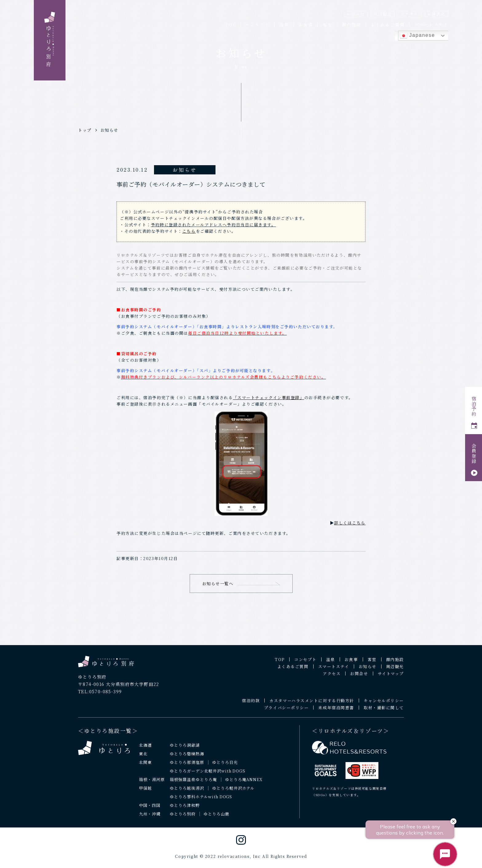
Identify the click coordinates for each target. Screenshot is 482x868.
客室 (327, 25)
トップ (85, 130)
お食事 (306, 25)
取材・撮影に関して (384, 711)
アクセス (410, 14)
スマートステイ (431, 25)
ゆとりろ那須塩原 (187, 766)
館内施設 (352, 25)
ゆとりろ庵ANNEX (244, 783)
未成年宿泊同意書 (336, 711)
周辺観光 (383, 14)
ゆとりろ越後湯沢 (187, 792)
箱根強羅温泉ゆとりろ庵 (193, 783)
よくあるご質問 (388, 25)
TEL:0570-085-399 (100, 695)
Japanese (417, 36)
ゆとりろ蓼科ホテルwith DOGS (201, 800)
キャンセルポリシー (384, 704)
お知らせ (356, 14)
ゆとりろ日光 (225, 766)
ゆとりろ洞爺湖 (185, 749)
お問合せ (436, 14)
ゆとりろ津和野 (185, 809)
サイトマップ (391, 677)
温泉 (284, 25)
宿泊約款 (251, 704)
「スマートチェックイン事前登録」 (269, 397)
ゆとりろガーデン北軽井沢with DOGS (207, 775)
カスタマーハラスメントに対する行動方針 (312, 704)
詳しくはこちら (350, 523)
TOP (230, 25)
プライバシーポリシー (286, 711)
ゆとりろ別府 (183, 817)
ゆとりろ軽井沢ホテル (233, 792)
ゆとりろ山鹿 (216, 817)
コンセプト (257, 25)
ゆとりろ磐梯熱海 (187, 757)
